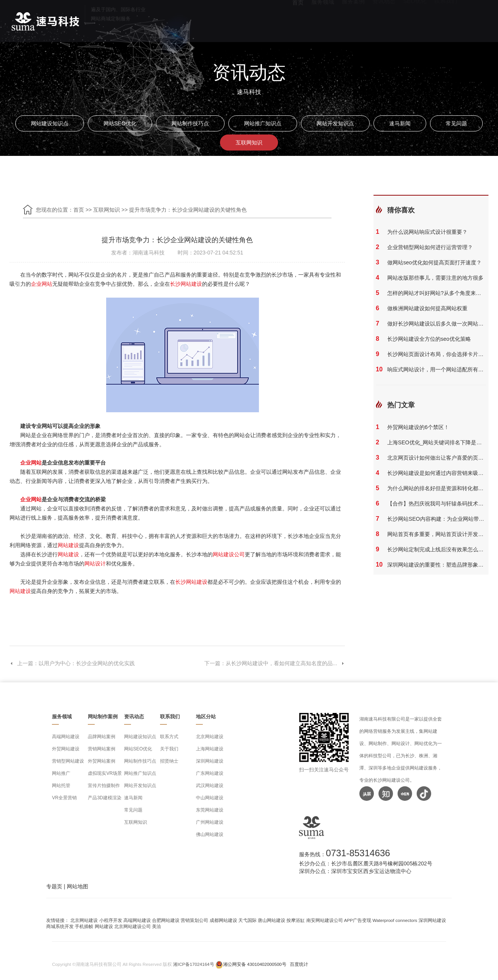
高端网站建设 (66, 737)
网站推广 (61, 773)
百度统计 (299, 964)
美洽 (157, 926)
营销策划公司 (194, 920)
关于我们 (169, 749)
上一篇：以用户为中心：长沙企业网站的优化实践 (72, 663)
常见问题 (456, 123)
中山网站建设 (210, 798)
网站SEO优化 (120, 123)
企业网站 (42, 284)
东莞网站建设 (210, 810)
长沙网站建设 (186, 284)
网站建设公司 (229, 554)
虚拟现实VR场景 (105, 773)
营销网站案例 (102, 749)
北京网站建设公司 (133, 926)
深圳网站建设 (210, 761)
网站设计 (95, 564)
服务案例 (353, 19)
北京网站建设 (210, 737)
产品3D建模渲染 (104, 798)
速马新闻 (400, 123)
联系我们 (446, 19)
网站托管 (61, 786)
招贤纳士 (169, 761)
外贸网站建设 (66, 749)
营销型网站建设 (68, 761)
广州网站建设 (210, 822)
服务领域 (323, 19)
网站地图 (78, 886)
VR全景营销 (64, 798)
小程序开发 (111, 920)
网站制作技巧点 (190, 123)
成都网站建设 (223, 920)
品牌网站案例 (102, 737)
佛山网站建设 (210, 834)
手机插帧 (84, 926)
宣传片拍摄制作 (104, 786)
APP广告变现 (358, 920)
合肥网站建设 (166, 920)
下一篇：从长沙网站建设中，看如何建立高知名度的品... (275, 663)
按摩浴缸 (296, 920)
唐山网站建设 (272, 920)
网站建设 (68, 545)
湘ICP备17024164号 (193, 964)
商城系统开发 (60, 926)
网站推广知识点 (263, 123)
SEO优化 (415, 19)
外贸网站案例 (102, 761)
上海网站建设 (210, 749)
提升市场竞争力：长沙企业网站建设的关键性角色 (188, 210)
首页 (298, 19)
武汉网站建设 (210, 786)
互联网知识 (249, 143)
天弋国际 (247, 920)
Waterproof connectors (395, 920)
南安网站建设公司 (325, 920)
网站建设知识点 (50, 123)
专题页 (54, 886)
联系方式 (169, 737)
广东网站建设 (210, 773)
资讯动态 (384, 19)
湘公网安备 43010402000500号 (255, 964)
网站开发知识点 (335, 123)
